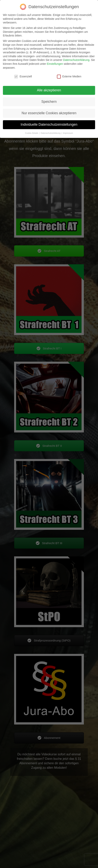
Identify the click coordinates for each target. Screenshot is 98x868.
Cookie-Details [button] (32, 133)
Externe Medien (69, 77)
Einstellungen (55, 64)
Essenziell (23, 77)
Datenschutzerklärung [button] (51, 133)
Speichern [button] (49, 102)
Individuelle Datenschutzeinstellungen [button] (49, 124)
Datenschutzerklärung (76, 60)
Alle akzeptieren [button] (49, 90)
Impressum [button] (68, 133)
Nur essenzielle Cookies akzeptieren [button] (49, 113)
